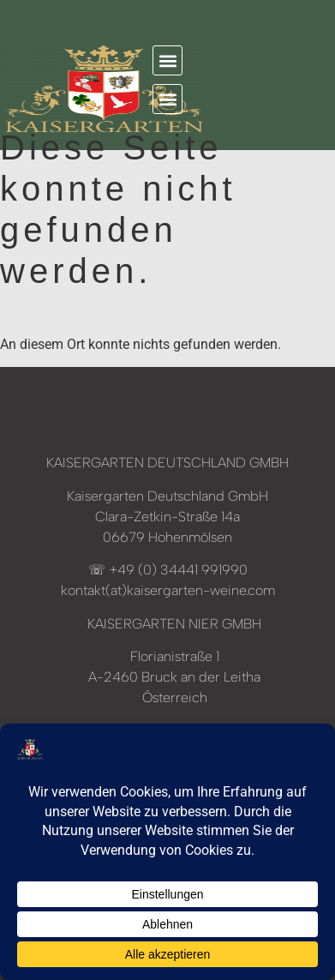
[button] (167, 60)
